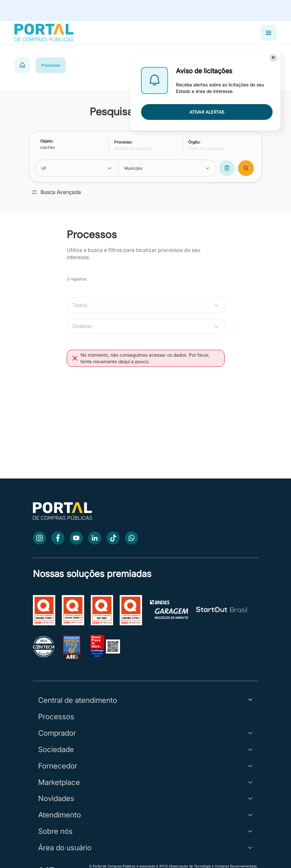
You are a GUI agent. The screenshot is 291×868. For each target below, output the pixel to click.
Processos (56, 716)
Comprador (145, 733)
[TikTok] (113, 538)
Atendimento (145, 815)
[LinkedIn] (95, 538)
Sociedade (145, 749)
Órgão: (194, 142)
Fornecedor (145, 766)
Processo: (123, 142)
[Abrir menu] (268, 33)
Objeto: (47, 141)
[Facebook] (58, 538)
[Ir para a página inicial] (62, 518)
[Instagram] (39, 538)
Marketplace (145, 782)
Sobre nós (145, 831)
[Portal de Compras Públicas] (44, 33)
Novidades (145, 798)
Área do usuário (145, 847)
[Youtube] (76, 538)
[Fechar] (273, 58)
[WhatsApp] (132, 538)
